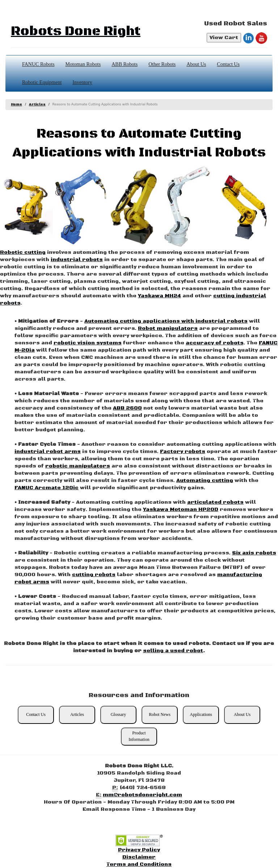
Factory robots (183, 452)
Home (16, 104)
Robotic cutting (23, 252)
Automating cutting (205, 481)
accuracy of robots (214, 343)
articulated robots (215, 502)
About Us (196, 64)
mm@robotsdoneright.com (142, 795)
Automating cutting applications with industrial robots (166, 321)
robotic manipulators (78, 466)
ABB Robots (125, 64)
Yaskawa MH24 (159, 296)
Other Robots (162, 64)
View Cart (224, 38)
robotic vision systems (88, 343)
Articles (37, 104)
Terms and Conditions (139, 864)
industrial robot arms (48, 452)
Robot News (160, 714)
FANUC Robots (38, 64)
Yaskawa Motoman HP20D (181, 510)
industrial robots (77, 260)
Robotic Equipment (42, 82)
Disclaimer (139, 857)
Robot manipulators (168, 328)
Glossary (119, 714)
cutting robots (94, 575)
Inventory (82, 82)
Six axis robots (254, 553)
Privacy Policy (139, 850)
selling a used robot (173, 651)
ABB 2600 (127, 408)
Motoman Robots (83, 64)
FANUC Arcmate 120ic (47, 488)
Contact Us (228, 64)
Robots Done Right (76, 31)
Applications (201, 714)
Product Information (139, 736)
